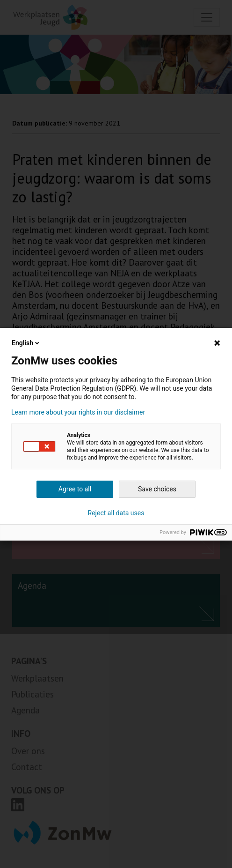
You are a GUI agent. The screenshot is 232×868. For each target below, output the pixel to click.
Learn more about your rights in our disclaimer (78, 412)
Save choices (157, 489)
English (26, 343)
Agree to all (75, 489)
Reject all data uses (116, 513)
